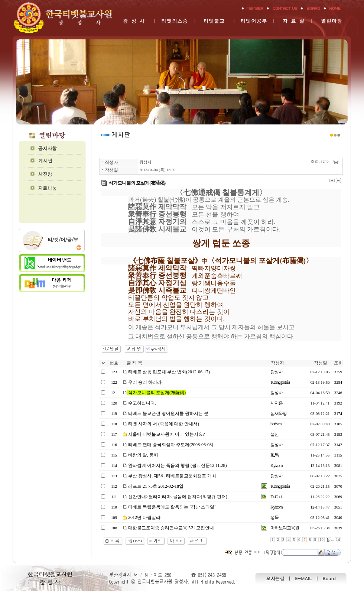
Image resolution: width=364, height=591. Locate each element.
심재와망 (279, 413)
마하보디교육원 (285, 528)
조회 (338, 363)
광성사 (145, 162)
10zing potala (280, 382)
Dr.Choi (276, 497)
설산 (274, 434)
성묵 (274, 517)
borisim (276, 424)
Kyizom (277, 465)
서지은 (277, 403)
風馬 (274, 455)
